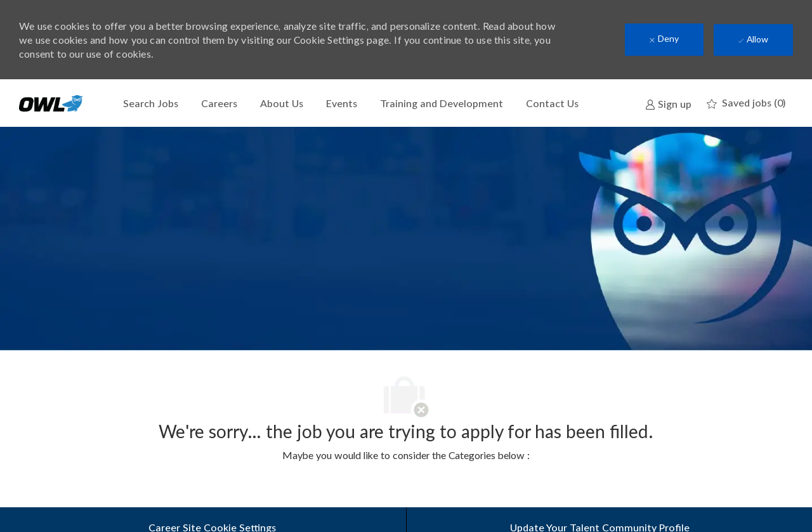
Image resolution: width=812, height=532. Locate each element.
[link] (668, 103)
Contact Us (552, 103)
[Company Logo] (51, 103)
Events (342, 103)
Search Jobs (151, 103)
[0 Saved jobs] (746, 103)
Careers (219, 103)
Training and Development (442, 103)
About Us (282, 103)
